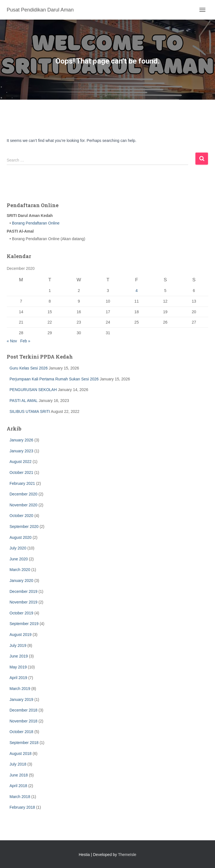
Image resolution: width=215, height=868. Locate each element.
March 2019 (20, 689)
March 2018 (20, 797)
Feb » (25, 341)
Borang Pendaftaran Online (35, 223)
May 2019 (18, 667)
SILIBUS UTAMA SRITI (30, 411)
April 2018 (18, 786)
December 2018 (24, 710)
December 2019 (24, 591)
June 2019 (19, 656)
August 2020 (21, 537)
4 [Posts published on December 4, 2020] (137, 291)
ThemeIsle (127, 855)
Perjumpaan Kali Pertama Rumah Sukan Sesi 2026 (54, 379)
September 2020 (24, 527)
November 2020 (24, 505)
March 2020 (20, 570)
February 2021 (22, 483)
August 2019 (21, 635)
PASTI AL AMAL (24, 401)
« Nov (12, 341)
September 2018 (24, 743)
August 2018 (21, 754)
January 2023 (21, 451)
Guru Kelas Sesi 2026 (29, 368)
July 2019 (18, 645)
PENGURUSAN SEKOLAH (33, 390)
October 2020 (21, 516)
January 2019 (21, 699)
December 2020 (24, 494)
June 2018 (19, 775)
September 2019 (24, 624)
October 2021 (21, 472)
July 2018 (18, 764)
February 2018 (22, 807)
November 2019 (24, 602)
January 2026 (21, 440)
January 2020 (21, 581)
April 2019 (18, 678)
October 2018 (21, 732)
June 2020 (19, 559)
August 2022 (21, 462)
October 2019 (21, 613)
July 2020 (18, 548)
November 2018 (24, 721)
